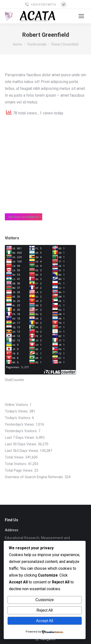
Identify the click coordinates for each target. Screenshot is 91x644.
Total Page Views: (20, 470)
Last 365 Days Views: (22, 451)
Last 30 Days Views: (21, 444)
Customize (45, 600)
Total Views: (15, 457)
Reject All (45, 610)
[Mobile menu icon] (81, 16)
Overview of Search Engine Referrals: (35, 477)
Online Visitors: (17, 405)
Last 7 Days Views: (20, 438)
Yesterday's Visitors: (22, 431)
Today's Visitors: (18, 418)
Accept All (45, 621)
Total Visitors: (16, 464)
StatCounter (15, 380)
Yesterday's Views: (20, 424)
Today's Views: (17, 411)
